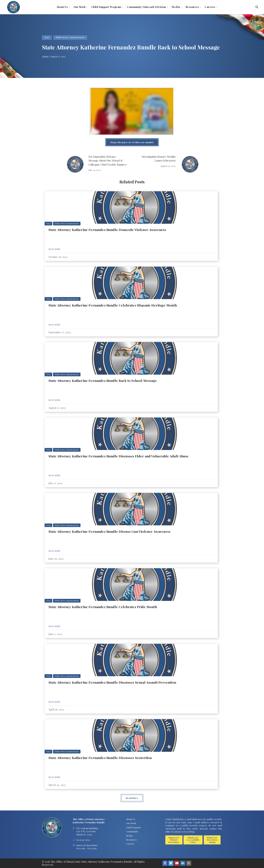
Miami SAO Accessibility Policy (193, 840)
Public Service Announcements (70, 37)
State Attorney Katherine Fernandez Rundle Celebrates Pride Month (103, 607)
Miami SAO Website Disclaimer (174, 840)
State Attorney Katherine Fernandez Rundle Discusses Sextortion (100, 758)
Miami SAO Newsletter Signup (212, 840)
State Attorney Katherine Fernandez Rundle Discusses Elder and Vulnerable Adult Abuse (119, 456)
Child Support (133, 827)
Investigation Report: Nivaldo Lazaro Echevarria (159, 159)
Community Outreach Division (146, 7)
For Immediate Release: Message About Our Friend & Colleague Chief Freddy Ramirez (108, 161)
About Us (62, 7)
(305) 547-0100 (83, 840)
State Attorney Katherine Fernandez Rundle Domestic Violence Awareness (107, 230)
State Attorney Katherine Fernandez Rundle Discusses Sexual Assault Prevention (112, 682)
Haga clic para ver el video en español (132, 142)
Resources (192, 7)
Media (176, 7)
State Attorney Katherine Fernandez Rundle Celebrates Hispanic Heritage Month (113, 305)
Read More (54, 249)
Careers (210, 7)
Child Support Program (106, 7)
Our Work (80, 7)
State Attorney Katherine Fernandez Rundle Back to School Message (103, 381)
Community (132, 831)
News (47, 37)
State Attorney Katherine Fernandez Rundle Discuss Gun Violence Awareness (109, 531)
